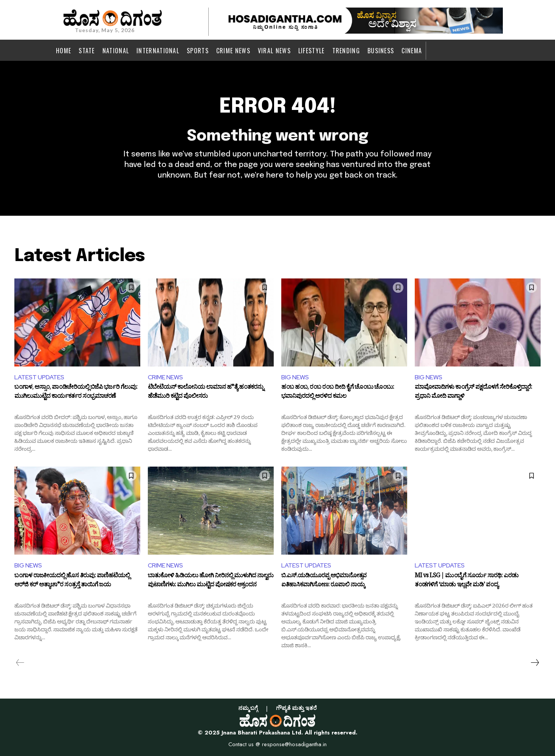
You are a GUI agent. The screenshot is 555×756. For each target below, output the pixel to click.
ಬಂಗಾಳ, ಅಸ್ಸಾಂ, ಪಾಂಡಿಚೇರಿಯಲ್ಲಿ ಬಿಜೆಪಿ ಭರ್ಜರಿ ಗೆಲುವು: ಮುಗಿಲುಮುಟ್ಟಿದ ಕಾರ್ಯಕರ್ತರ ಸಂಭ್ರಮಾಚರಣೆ (76, 393)
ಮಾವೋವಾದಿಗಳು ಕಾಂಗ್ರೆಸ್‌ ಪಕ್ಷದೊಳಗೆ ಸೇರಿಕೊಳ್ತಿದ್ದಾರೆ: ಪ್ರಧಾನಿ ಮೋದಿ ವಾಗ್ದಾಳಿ (473, 393)
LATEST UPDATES (39, 377)
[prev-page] (20, 663)
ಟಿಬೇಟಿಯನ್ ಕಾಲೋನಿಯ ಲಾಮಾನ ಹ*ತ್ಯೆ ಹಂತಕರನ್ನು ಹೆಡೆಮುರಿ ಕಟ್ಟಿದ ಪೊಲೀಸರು (206, 393)
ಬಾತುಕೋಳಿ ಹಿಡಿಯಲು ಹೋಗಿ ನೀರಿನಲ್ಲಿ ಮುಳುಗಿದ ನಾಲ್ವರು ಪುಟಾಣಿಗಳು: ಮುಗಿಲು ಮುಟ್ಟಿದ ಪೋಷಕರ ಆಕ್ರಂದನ (211, 581)
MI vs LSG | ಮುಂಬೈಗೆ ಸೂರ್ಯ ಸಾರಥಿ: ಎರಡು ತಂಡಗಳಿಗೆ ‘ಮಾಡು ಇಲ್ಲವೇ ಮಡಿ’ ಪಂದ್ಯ (467, 581)
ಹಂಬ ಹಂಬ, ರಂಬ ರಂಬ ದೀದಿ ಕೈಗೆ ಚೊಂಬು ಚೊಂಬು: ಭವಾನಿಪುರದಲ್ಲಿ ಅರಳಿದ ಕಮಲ (338, 393)
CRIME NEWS (165, 377)
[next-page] (535, 663)
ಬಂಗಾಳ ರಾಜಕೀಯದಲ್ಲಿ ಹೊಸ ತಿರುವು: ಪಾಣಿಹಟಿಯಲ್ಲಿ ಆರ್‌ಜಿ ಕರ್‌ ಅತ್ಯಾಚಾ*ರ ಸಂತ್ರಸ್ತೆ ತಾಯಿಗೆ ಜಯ (72, 581)
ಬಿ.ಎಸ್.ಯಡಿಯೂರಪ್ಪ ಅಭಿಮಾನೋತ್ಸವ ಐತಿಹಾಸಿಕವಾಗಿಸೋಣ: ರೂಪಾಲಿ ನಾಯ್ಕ (324, 581)
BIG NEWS (295, 377)
